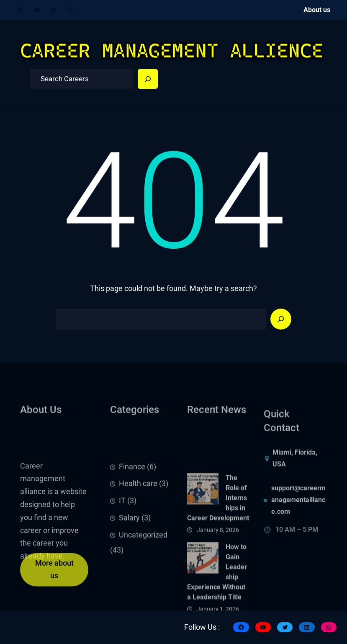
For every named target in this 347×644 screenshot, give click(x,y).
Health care (138, 509)
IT (122, 526)
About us (317, 10)
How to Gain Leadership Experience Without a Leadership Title (217, 609)
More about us (54, 578)
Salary (129, 543)
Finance (132, 492)
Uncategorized (143, 560)
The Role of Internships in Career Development (218, 535)
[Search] (148, 79)
